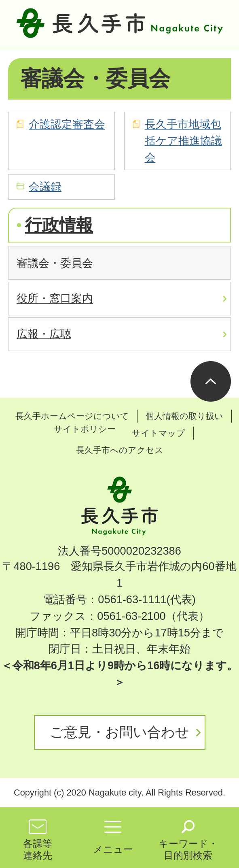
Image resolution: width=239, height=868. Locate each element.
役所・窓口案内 (55, 298)
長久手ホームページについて (72, 416)
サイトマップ (159, 433)
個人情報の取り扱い (184, 416)
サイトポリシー (85, 429)
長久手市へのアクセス (120, 450)
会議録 (45, 186)
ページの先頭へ (211, 381)
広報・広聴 (44, 334)
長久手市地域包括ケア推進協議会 (183, 141)
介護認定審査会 (67, 124)
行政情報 (59, 225)
